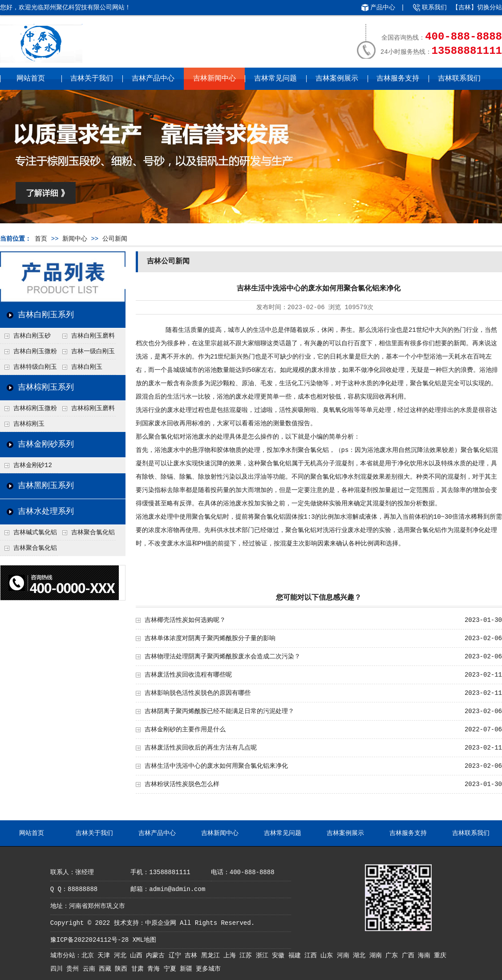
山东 (328, 956)
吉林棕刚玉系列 (46, 387)
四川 (58, 969)
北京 (89, 956)
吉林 (193, 956)
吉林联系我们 (459, 79)
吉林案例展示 (337, 79)
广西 (410, 956)
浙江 (264, 956)
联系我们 (434, 8)
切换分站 (490, 8)
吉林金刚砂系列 (46, 444)
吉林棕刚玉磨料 (93, 408)
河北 (122, 956)
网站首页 (31, 79)
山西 (138, 956)
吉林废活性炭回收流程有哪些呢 (188, 675)
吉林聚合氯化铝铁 (86, 535)
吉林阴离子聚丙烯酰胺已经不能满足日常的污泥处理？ (219, 711)
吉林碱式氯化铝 (35, 532)
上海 (231, 956)
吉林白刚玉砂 (32, 336)
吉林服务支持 (398, 79)
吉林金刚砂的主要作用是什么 (185, 730)
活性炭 (288, 410)
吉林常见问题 (275, 79)
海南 (426, 956)
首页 (41, 239)
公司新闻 (115, 239)
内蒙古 (157, 956)
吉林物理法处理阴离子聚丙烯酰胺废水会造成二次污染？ (223, 657)
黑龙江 (212, 956)
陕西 (123, 969)
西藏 (107, 969)
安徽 (280, 956)
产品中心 (383, 8)
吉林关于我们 (92, 79)
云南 (91, 969)
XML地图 (144, 940)
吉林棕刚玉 (29, 424)
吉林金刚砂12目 (26, 468)
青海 (155, 969)
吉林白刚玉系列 (46, 315)
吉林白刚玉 (87, 367)
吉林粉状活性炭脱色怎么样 (182, 784)
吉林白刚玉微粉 (35, 351)
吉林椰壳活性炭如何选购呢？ (185, 620)
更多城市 (208, 969)
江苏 (247, 956)
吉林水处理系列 (46, 512)
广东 (393, 956)
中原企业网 (161, 923)
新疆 (188, 969)
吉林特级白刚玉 (35, 367)
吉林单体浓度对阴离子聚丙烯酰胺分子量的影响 (210, 638)
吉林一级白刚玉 (93, 351)
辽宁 (177, 956)
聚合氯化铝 (425, 383)
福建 (296, 956)
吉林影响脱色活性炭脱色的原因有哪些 (198, 693)
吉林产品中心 (153, 79)
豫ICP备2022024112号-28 (89, 940)
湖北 (361, 956)
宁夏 (172, 969)
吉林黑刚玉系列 (46, 486)
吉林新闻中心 (215, 79)
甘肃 (139, 969)
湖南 (377, 956)
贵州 (74, 969)
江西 (312, 956)
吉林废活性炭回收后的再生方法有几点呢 (201, 748)
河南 (345, 956)
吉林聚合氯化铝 (35, 548)
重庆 (440, 956)
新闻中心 (75, 239)
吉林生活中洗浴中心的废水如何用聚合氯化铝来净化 (216, 766)
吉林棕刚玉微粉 (35, 408)
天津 (105, 956)
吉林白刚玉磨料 (93, 336)
